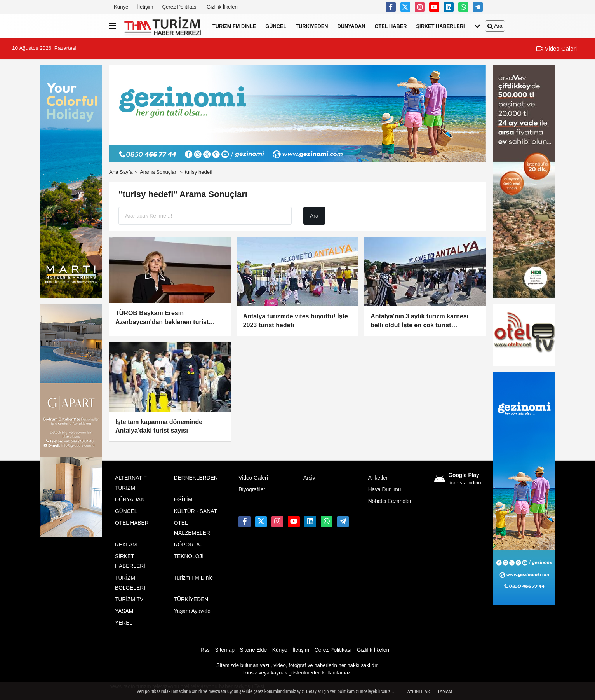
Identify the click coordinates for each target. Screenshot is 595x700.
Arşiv (309, 478)
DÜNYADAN (351, 26)
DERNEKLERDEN (196, 478)
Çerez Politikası (180, 7)
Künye (121, 7)
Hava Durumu (385, 490)
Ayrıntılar (419, 691)
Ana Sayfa (121, 172)
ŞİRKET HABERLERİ (441, 26)
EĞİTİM (183, 500)
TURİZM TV (129, 600)
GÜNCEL (276, 26)
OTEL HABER (391, 26)
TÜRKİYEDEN (312, 26)
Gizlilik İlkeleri (222, 7)
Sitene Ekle (254, 650)
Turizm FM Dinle (234, 26)
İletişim (145, 7)
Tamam (445, 691)
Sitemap (225, 650)
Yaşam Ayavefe (192, 611)
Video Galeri (557, 48)
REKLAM (126, 545)
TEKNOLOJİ (189, 556)
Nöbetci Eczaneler (390, 501)
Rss (205, 650)
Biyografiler (252, 490)
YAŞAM (124, 611)
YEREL (124, 623)
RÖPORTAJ (188, 545)
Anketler (378, 478)
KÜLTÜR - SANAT (196, 511)
